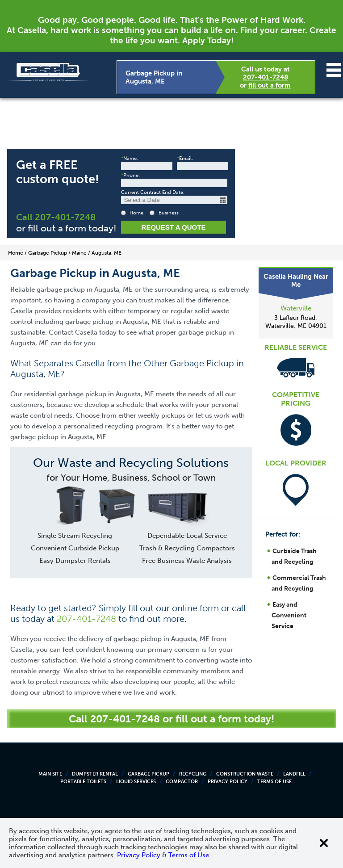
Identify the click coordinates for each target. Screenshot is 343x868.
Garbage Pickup (148, 774)
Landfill (294, 774)
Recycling (193, 774)
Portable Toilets (83, 782)
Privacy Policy (228, 782)
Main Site (50, 774)
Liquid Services (136, 782)
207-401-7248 (266, 77)
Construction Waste (245, 774)
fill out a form (270, 85)
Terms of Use (274, 782)
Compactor (182, 782)
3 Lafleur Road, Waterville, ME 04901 (296, 322)
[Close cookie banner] (324, 843)
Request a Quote (174, 227)
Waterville (296, 308)
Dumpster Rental (95, 774)
